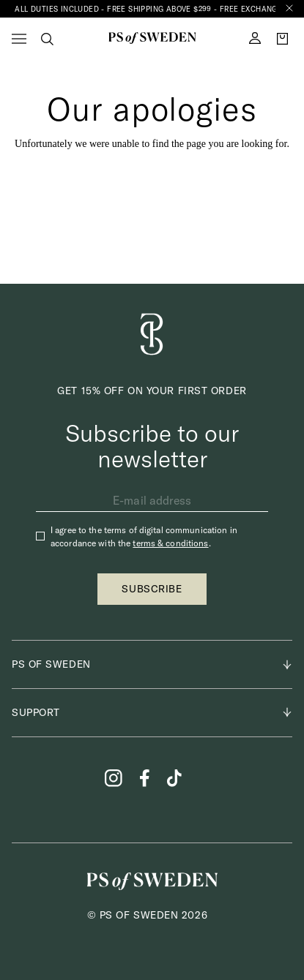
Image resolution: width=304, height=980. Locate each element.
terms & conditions (170, 543)
